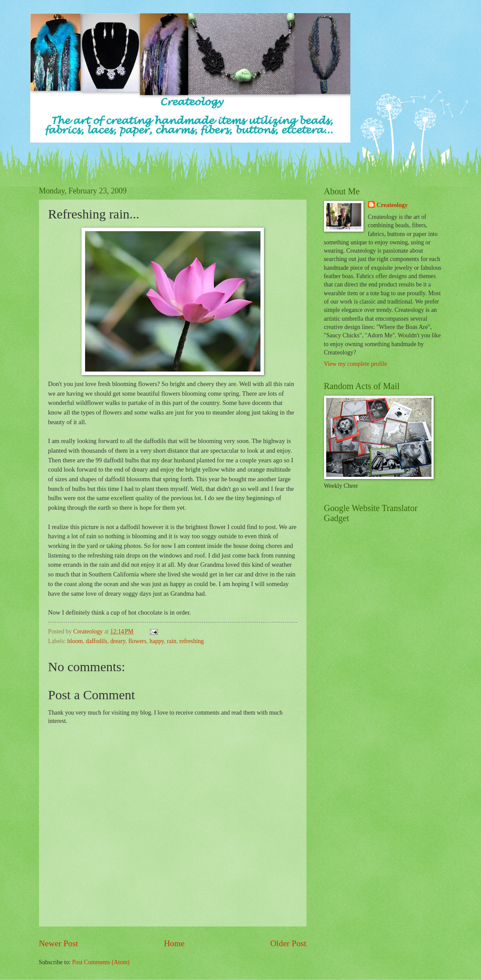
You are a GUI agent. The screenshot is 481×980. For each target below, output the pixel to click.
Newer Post (59, 943)
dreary (118, 641)
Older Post (288, 943)
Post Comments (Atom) (101, 962)
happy (157, 641)
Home (174, 943)
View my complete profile (356, 364)
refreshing (192, 641)
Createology (392, 205)
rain (172, 641)
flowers (137, 641)
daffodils (97, 641)
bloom (75, 641)
